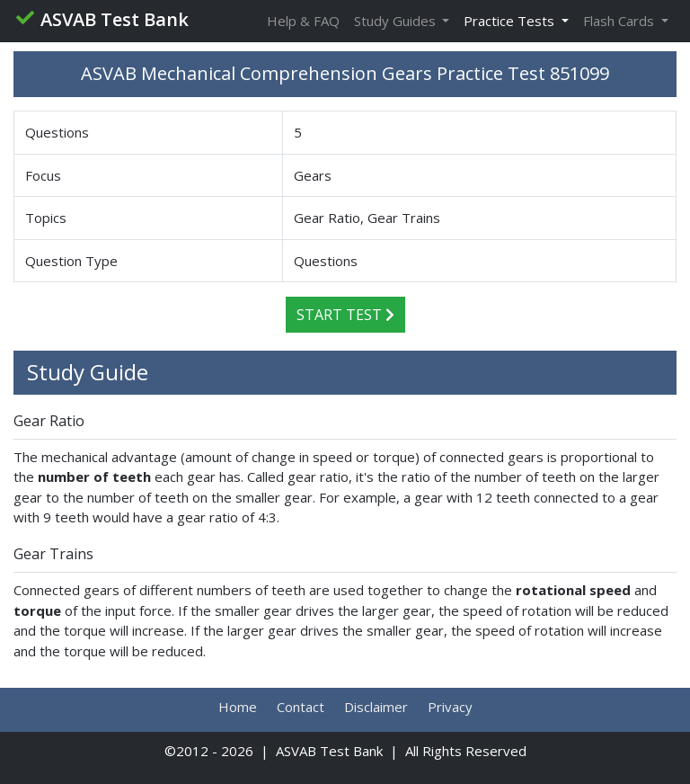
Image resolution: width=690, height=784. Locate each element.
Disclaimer (376, 707)
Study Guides (397, 21)
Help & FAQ (303, 21)
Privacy (450, 707)
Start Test (345, 315)
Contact (301, 707)
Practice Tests (511, 21)
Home (238, 707)
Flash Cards (620, 21)
